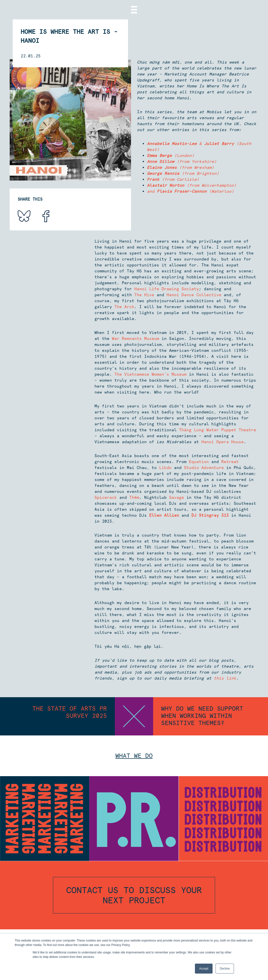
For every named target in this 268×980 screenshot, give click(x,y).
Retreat (230, 462)
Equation (199, 462)
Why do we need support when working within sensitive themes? (202, 716)
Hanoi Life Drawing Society (167, 289)
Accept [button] (204, 969)
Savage (177, 497)
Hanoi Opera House (223, 442)
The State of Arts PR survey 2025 (70, 712)
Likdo (165, 468)
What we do (134, 756)
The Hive (144, 295)
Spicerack (106, 497)
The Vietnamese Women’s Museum (150, 374)
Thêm (134, 497)
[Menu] (134, 10)
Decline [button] (225, 969)
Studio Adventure (204, 468)
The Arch (124, 307)
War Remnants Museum (135, 339)
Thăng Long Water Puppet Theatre (218, 430)
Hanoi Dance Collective (194, 295)
